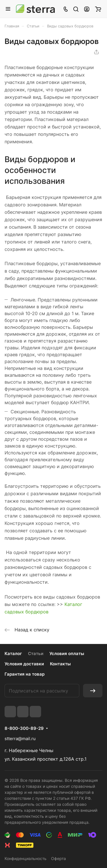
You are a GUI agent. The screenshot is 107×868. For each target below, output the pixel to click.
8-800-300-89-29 (24, 728)
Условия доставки (24, 664)
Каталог (13, 653)
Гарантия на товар (25, 674)
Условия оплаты (67, 653)
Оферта (58, 858)
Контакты (60, 664)
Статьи (36, 653)
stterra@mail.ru (20, 739)
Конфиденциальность (26, 858)
